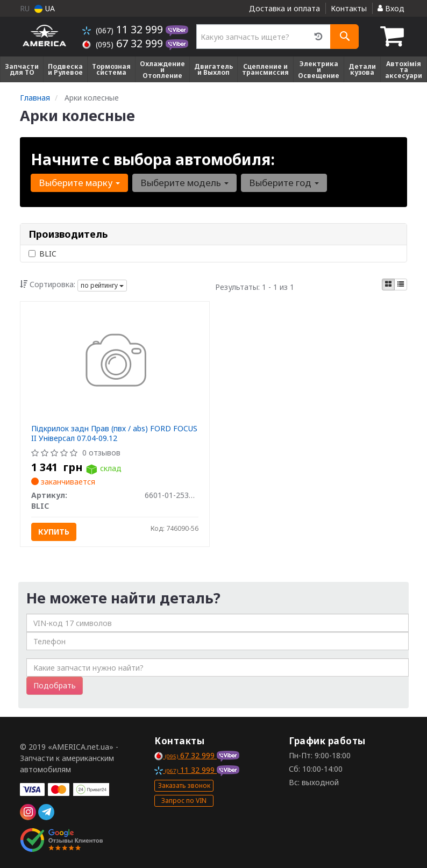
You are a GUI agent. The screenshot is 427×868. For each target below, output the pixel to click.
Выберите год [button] (284, 183)
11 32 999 (124, 29)
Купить (54, 532)
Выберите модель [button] (184, 183)
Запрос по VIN (184, 801)
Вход (391, 8)
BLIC (42, 254)
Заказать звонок (184, 785)
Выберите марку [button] (79, 183)
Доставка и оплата (284, 8)
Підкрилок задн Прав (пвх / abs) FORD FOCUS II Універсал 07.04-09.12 (114, 433)
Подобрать (55, 685)
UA (45, 8)
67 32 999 (124, 43)
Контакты (349, 8)
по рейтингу (102, 285)
